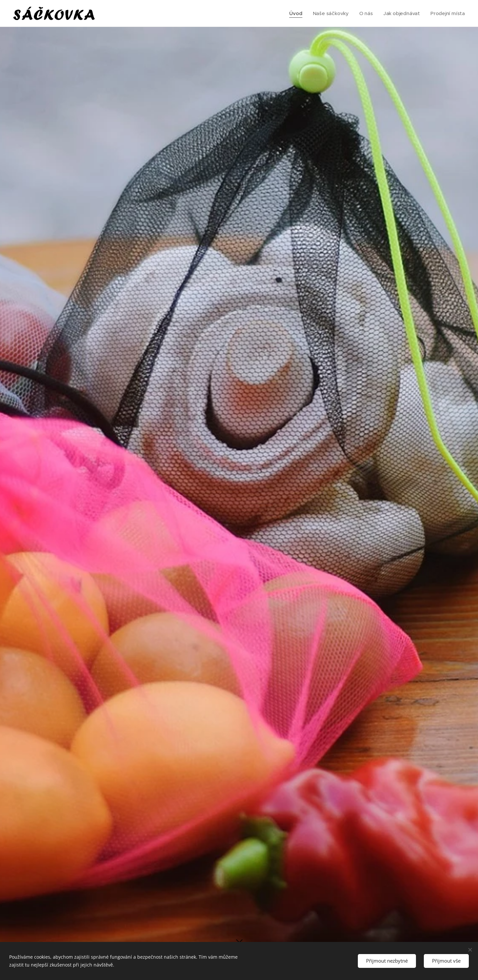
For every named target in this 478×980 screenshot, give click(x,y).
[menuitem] (294, 13)
